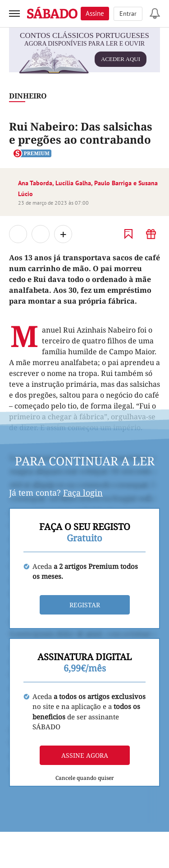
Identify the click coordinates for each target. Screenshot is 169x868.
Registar (85, 605)
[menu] (14, 14)
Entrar (128, 14)
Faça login (83, 493)
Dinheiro (28, 96)
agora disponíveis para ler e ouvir (84, 55)
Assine (95, 13)
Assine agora (85, 755)
